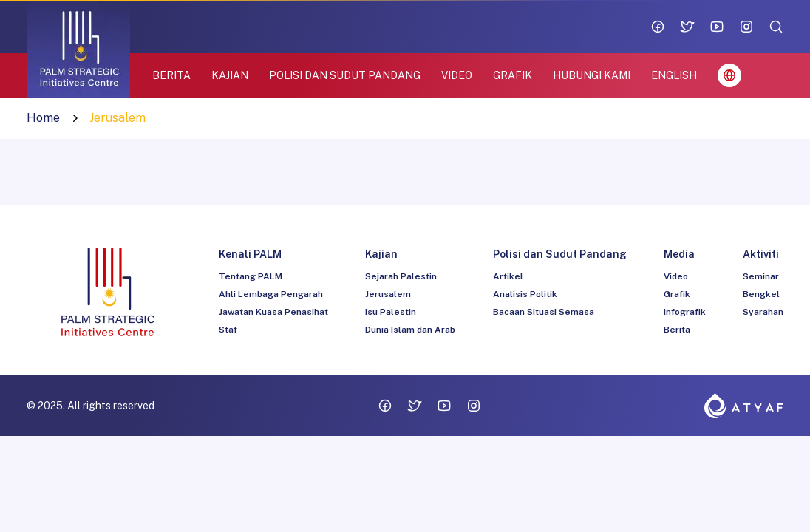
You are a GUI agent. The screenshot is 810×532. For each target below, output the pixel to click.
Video (676, 276)
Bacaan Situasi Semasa (544, 312)
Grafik (677, 294)
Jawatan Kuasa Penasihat (273, 312)
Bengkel (761, 294)
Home (43, 118)
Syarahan (763, 312)
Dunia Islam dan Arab (410, 330)
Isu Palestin (391, 312)
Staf (228, 330)
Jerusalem (388, 294)
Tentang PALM (251, 276)
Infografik (685, 312)
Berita (677, 330)
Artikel (508, 276)
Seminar (761, 276)
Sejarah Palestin (401, 276)
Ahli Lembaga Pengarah (271, 294)
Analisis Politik (525, 294)
